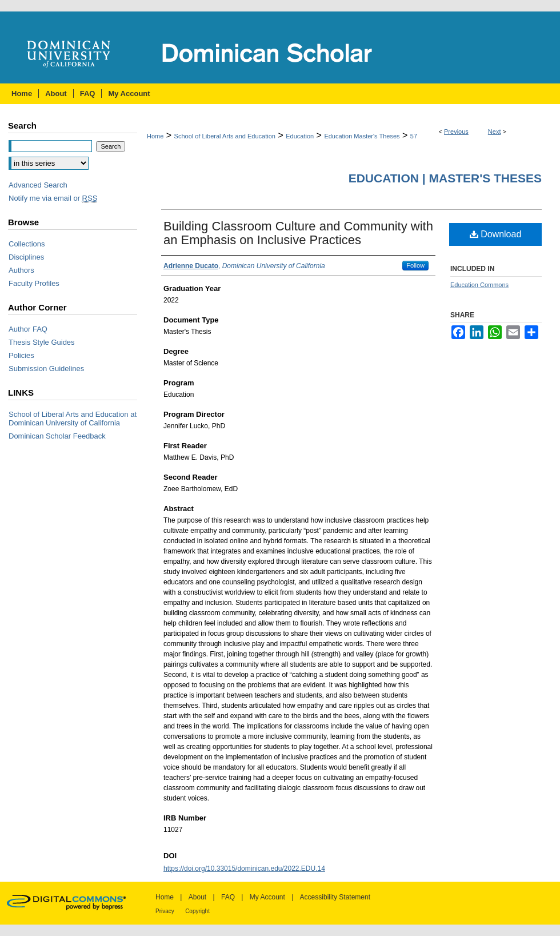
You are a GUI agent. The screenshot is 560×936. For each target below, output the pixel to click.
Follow (415, 265)
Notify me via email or (53, 198)
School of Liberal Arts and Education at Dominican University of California (73, 419)
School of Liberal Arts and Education (225, 136)
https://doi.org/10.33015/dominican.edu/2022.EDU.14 (244, 869)
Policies (21, 355)
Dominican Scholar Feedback (57, 436)
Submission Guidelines (46, 369)
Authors (21, 270)
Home (155, 136)
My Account (267, 897)
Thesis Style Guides (42, 342)
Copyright (197, 911)
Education (300, 136)
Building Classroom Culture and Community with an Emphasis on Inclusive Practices (298, 233)
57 (414, 136)
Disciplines (26, 257)
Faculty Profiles (34, 283)
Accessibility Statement (335, 897)
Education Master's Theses (362, 136)
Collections (27, 244)
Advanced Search (38, 185)
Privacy (165, 911)
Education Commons (479, 285)
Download (496, 234)
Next (495, 132)
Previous (456, 132)
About (197, 897)
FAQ (228, 897)
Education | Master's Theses (445, 178)
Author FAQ (28, 329)
